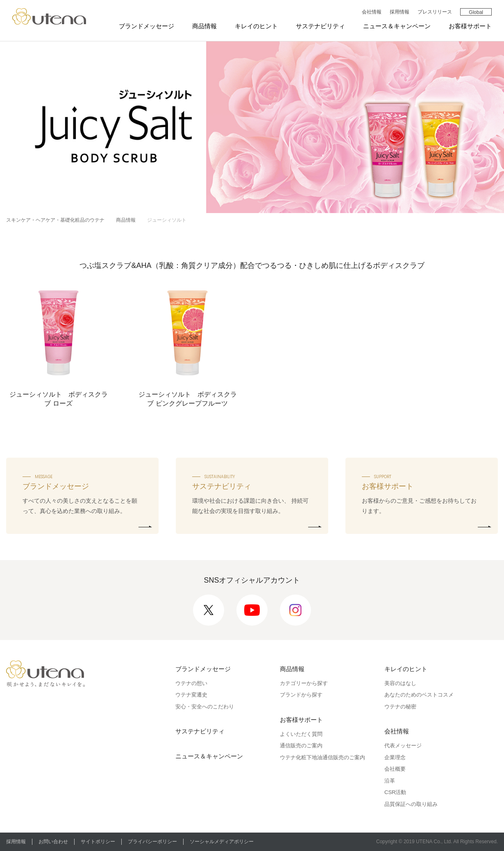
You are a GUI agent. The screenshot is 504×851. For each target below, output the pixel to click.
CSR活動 (395, 792)
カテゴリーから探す (304, 683)
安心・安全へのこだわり (205, 707)
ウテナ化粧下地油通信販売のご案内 (322, 757)
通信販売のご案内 (301, 745)
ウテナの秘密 (400, 707)
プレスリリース (435, 12)
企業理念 (395, 757)
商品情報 (204, 26)
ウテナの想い (191, 683)
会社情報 (372, 12)
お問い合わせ (53, 842)
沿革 (390, 781)
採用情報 (400, 12)
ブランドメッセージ (146, 26)
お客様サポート (470, 26)
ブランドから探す (301, 695)
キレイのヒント (256, 26)
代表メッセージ (403, 745)
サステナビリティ (320, 26)
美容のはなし (400, 683)
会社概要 (395, 769)
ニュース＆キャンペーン (397, 26)
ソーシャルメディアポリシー (222, 842)
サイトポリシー (98, 842)
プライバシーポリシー (152, 842)
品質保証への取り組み (411, 804)
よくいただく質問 (301, 734)
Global (476, 12)
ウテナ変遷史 (191, 695)
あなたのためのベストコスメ (419, 695)
